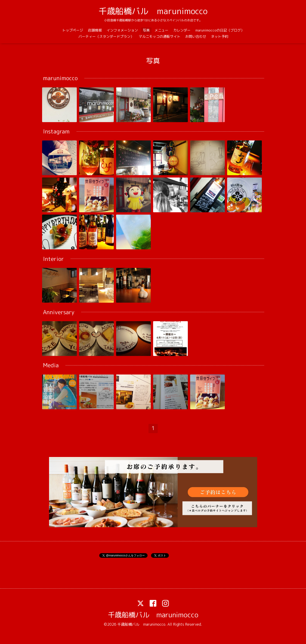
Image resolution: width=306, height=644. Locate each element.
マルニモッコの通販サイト (160, 36)
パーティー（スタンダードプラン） (106, 36)
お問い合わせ (196, 36)
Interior (53, 259)
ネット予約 (220, 36)
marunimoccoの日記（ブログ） (220, 30)
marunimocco (60, 78)
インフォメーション (122, 30)
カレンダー (182, 30)
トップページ (73, 30)
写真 (146, 30)
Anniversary (59, 312)
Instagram (56, 131)
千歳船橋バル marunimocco (153, 11)
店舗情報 (95, 30)
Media (51, 365)
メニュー (161, 30)
